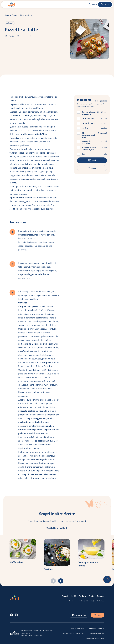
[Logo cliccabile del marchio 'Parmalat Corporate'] (15, 633)
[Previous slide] (53, 581)
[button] (93, 4)
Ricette (15, 15)
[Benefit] (73, 596)
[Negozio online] (105, 4)
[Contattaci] (100, 601)
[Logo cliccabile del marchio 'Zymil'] (12, 4)
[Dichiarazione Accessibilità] (94, 638)
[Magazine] (101, 596)
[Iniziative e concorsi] (97, 633)
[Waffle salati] (23, 549)
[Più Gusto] (82, 596)
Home (7, 15)
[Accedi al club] (79, 615)
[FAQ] (92, 601)
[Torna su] (107, 579)
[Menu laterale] (4, 4)
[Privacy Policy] (81, 633)
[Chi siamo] (72, 601)
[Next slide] (61, 581)
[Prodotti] (65, 596)
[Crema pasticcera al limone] (91, 549)
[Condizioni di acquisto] (96, 628)
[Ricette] (92, 596)
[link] (11, 615)
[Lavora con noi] (68, 633)
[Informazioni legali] (78, 628)
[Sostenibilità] (83, 601)
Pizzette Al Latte (26, 15)
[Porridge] (57, 552)
